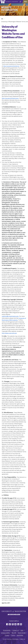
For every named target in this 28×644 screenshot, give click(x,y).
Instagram (13, 624)
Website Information (2, 18)
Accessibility (7, 630)
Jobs (22, 630)
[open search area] (20, 2)
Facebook (7, 624)
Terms (13, 635)
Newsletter (20, 635)
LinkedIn (18, 624)
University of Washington (3, 2)
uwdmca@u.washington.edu (10, 316)
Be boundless (14, 615)
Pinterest (21, 624)
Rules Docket (22, 633)
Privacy (7, 635)
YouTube (15, 624)
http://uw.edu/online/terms (11, 66)
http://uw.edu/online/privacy (10, 98)
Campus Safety (5, 633)
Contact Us (16, 630)
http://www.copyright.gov (9, 333)
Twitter (10, 624)
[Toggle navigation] (26, 2)
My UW (14, 633)
